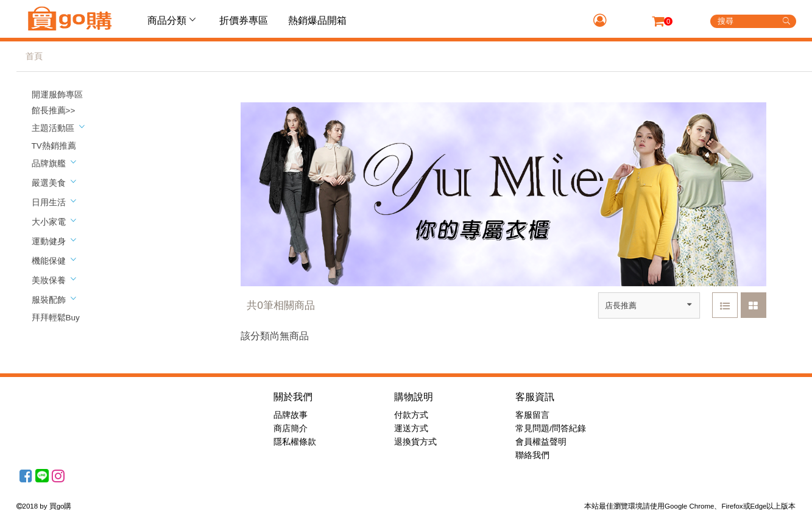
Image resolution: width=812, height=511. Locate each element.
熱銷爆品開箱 (317, 20)
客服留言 (532, 415)
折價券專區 (244, 20)
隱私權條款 (295, 442)
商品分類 (173, 20)
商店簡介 (291, 428)
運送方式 (411, 428)
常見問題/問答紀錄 (551, 428)
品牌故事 (291, 415)
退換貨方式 (415, 442)
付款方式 (411, 415)
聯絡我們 (532, 455)
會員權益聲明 (541, 442)
